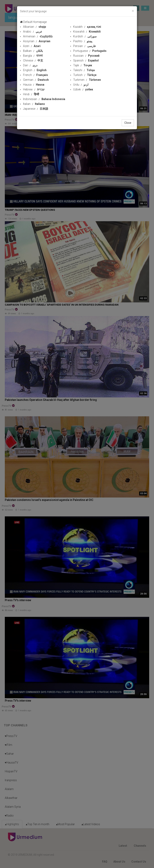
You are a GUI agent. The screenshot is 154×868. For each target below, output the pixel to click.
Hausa (34, 85)
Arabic (33, 32)
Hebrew (34, 89)
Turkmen (87, 80)
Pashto (83, 41)
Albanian (34, 27)
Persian (84, 46)
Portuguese (90, 51)
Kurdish (85, 36)
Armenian (38, 36)
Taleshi (84, 70)
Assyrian (37, 41)
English (35, 70)
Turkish (85, 75)
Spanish (86, 60)
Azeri (32, 46)
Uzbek (83, 89)
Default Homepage (33, 22)
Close (128, 123)
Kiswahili (87, 32)
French (35, 75)
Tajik (83, 65)
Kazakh (87, 27)
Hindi (31, 94)
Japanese (36, 109)
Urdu (81, 85)
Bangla (33, 56)
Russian (86, 56)
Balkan (33, 51)
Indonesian (44, 99)
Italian (34, 104)
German (36, 80)
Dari (30, 65)
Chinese (33, 60)
